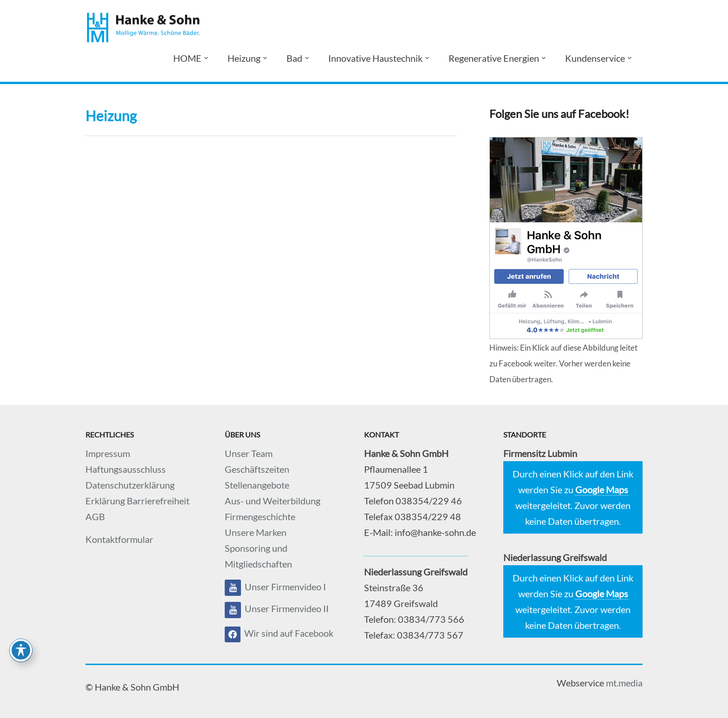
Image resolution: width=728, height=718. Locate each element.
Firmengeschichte (260, 516)
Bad (294, 58)
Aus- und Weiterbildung (273, 501)
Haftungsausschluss (126, 469)
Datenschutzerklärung (130, 485)
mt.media (624, 683)
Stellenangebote (257, 485)
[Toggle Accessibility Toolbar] (21, 650)
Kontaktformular (119, 539)
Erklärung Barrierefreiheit (137, 501)
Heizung (244, 58)
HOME (187, 58)
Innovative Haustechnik (375, 58)
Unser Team (249, 453)
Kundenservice (595, 58)
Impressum (108, 453)
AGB (95, 516)
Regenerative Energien (494, 58)
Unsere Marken (256, 532)
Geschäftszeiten (257, 469)
